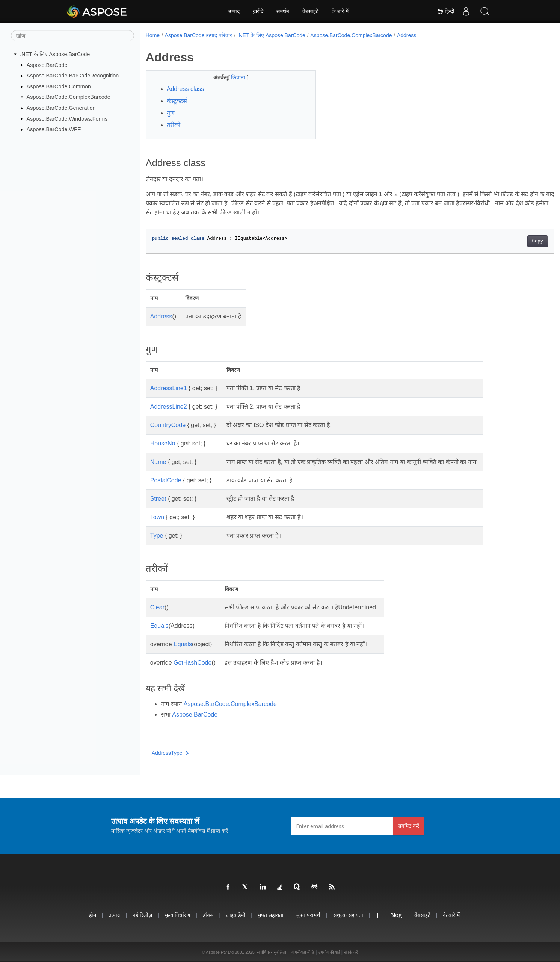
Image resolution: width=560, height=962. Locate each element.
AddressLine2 (169, 407)
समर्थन (283, 11)
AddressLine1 (169, 388)
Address (407, 35)
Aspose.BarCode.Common (59, 86)
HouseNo (163, 443)
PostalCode (166, 480)
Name (158, 462)
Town (157, 517)
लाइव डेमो (236, 915)
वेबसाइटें (310, 11)
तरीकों (174, 125)
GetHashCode (192, 663)
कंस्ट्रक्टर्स (177, 101)
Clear (157, 607)
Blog (396, 915)
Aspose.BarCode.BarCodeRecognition (73, 76)
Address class (186, 89)
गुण (171, 113)
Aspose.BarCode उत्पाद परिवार (199, 35)
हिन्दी (446, 11)
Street (158, 499)
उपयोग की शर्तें (329, 952)
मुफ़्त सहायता (271, 915)
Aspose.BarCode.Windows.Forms (67, 118)
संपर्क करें (351, 952)
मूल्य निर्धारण (177, 915)
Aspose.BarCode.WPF (54, 129)
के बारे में (340, 11)
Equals (159, 626)
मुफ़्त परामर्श (308, 915)
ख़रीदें (258, 11)
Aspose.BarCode (47, 65)
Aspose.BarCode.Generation (61, 108)
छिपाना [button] (233, 77)
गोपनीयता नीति (303, 952)
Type (157, 536)
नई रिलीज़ (142, 915)
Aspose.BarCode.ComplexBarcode (69, 97)
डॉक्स (208, 915)
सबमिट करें (408, 826)
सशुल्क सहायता (348, 915)
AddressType (170, 753)
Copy (509, 241)
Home (153, 35)
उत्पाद (234, 11)
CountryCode (168, 425)
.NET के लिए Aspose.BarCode (55, 54)
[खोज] (72, 36)
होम (93, 915)
